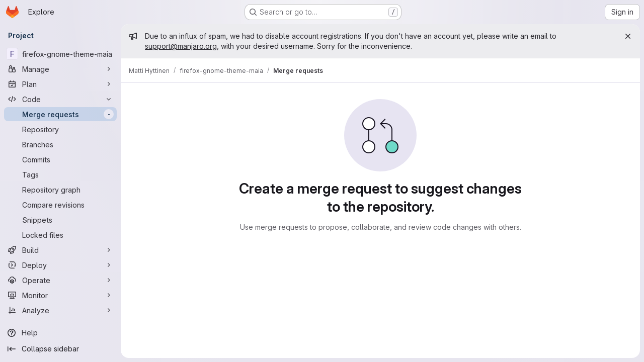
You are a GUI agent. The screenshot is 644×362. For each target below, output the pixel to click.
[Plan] (60, 84)
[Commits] (60, 159)
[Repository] (60, 129)
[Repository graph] (60, 190)
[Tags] (60, 174)
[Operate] (60, 280)
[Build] (60, 250)
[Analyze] (60, 310)
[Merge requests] (60, 114)
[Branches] (60, 144)
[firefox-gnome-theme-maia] (60, 54)
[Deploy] (60, 265)
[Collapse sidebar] (60, 349)
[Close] (628, 36)
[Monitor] (60, 295)
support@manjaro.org (181, 46)
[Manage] (60, 69)
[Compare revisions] (60, 205)
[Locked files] (60, 235)
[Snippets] (60, 220)
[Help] (60, 333)
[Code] (60, 99)
